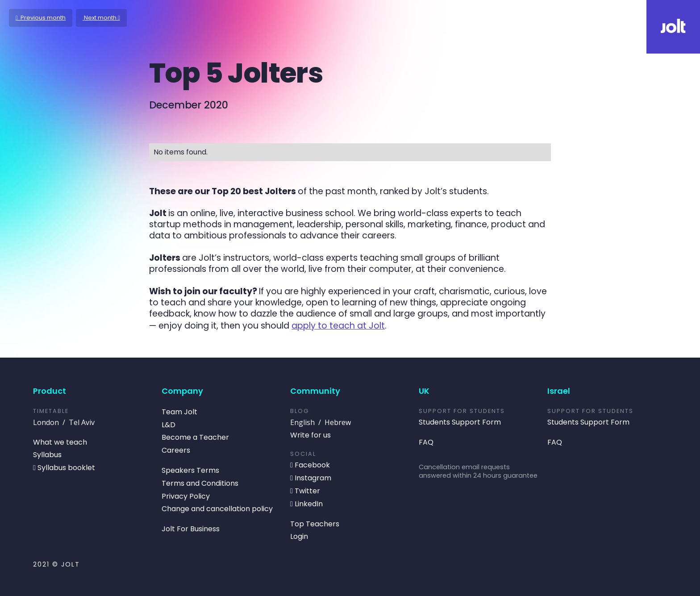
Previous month (41, 18)
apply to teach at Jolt (338, 326)
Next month (101, 18)
